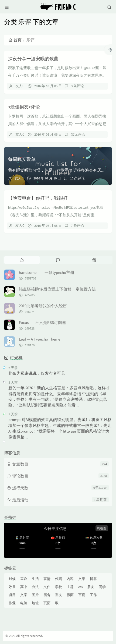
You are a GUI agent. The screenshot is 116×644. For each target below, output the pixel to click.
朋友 (91, 587)
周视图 (102, 528)
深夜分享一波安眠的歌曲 (33, 59)
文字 (24, 595)
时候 (12, 579)
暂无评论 (78, 134)
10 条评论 (77, 178)
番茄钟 (10, 517)
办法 (35, 587)
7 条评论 (77, 226)
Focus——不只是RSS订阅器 (42, 322)
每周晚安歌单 (22, 159)
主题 (70, 587)
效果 (12, 587)
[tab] (22, 260)
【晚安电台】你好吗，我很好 (38, 198)
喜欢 (24, 579)
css (80, 587)
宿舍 (47, 595)
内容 (70, 579)
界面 (70, 595)
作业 (12, 603)
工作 (93, 595)
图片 (35, 595)
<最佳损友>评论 (24, 107)
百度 (82, 595)
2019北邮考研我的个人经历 (43, 306)
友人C (20, 86)
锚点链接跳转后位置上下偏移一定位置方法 (57, 289)
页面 (47, 603)
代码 (59, 579)
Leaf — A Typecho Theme (40, 339)
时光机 (16, 358)
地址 (35, 603)
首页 (15, 40)
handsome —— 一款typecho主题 (47, 272)
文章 (82, 579)
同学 (102, 587)
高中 (24, 587)
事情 (47, 579)
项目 (12, 595)
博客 (93, 579)
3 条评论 (77, 86)
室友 (59, 595)
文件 (47, 587)
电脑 (24, 603)
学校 (59, 587)
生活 (35, 579)
